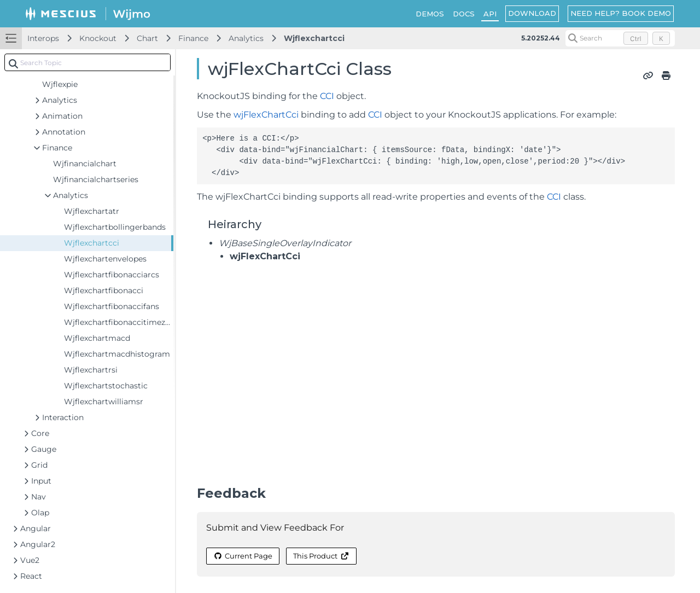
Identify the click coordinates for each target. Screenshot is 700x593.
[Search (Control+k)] (620, 38)
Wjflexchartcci (314, 38)
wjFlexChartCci (266, 115)
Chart (147, 38)
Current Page (243, 556)
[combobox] (87, 62)
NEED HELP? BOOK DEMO (621, 13)
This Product (321, 556)
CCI (327, 96)
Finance (193, 38)
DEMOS (430, 14)
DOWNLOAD (532, 13)
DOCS (464, 14)
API (490, 14)
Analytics (246, 38)
